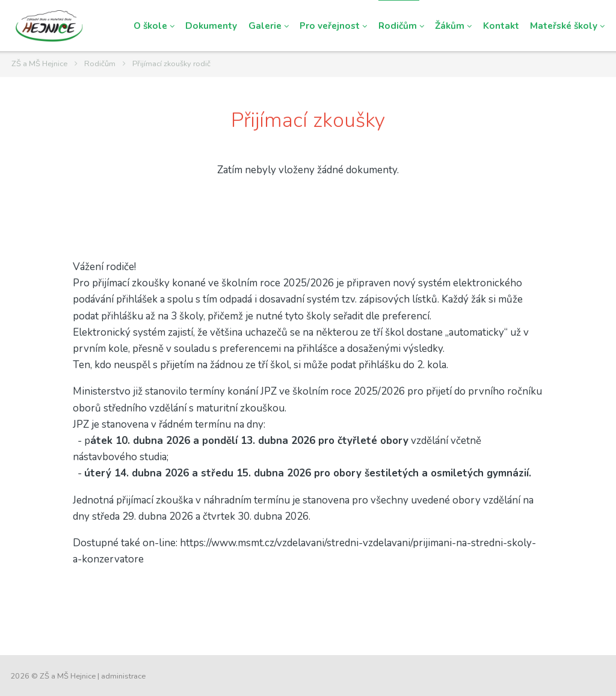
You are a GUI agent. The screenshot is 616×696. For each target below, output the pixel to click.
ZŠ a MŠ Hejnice (39, 64)
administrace (123, 676)
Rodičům (100, 64)
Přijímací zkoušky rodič (171, 64)
